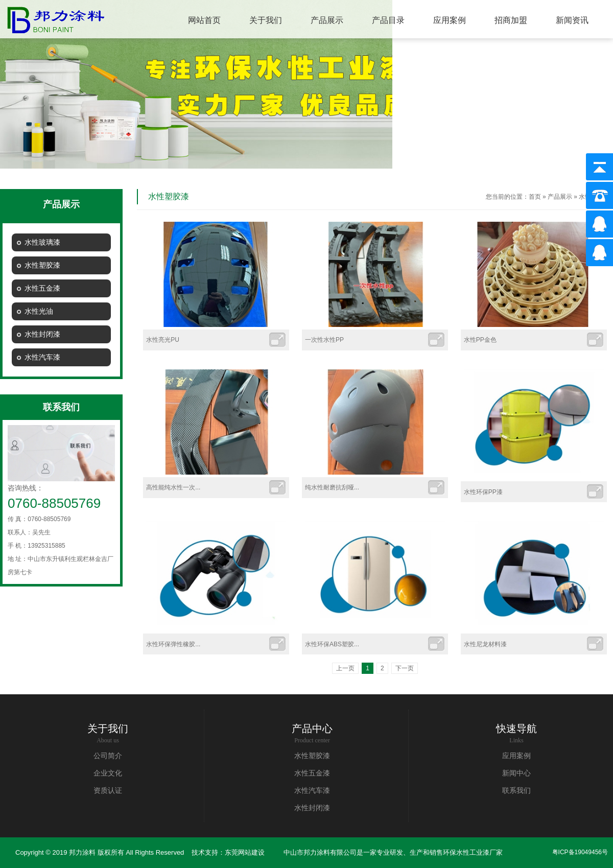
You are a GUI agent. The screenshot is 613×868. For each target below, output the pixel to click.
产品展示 (560, 197)
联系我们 (516, 791)
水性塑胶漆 (312, 756)
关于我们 (108, 729)
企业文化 (108, 773)
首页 (535, 197)
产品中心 (312, 729)
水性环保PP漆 (483, 492)
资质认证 (108, 791)
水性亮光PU (163, 340)
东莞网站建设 (245, 852)
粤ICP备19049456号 (580, 852)
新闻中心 (516, 773)
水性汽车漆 (312, 791)
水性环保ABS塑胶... (332, 644)
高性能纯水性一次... (173, 487)
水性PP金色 (480, 340)
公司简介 (108, 756)
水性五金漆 (312, 773)
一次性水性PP (324, 340)
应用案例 (516, 756)
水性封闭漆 (312, 808)
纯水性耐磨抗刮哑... (332, 487)
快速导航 (516, 729)
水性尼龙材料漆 (485, 644)
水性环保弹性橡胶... (173, 644)
